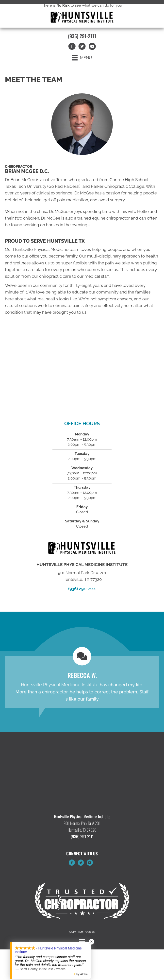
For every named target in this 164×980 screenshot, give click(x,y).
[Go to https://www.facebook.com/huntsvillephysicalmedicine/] (72, 863)
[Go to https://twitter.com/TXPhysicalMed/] (81, 863)
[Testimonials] (82, 682)
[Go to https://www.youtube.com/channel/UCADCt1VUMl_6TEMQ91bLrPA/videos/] (90, 863)
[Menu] (82, 58)
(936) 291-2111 (82, 36)
